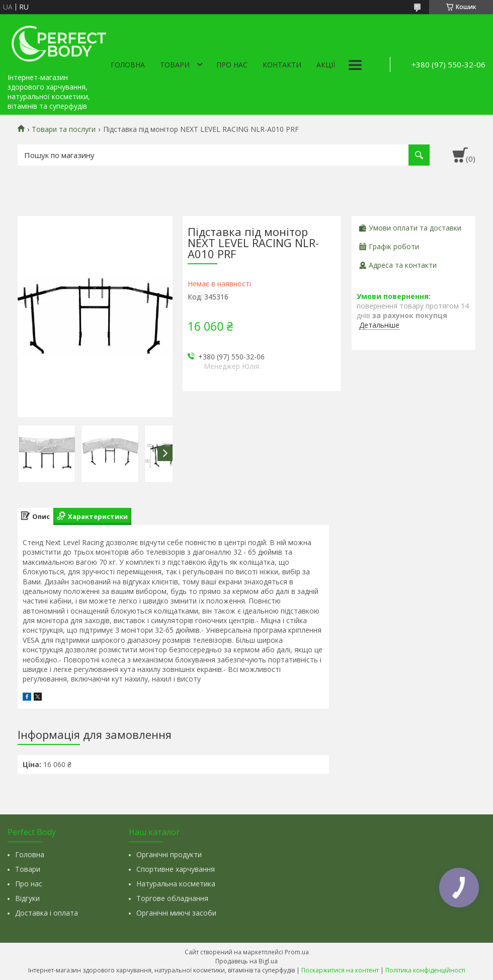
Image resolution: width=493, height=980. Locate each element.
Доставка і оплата (47, 913)
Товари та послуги (64, 129)
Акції (326, 65)
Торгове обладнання (172, 898)
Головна (128, 65)
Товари (175, 65)
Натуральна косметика (176, 884)
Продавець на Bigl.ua (247, 961)
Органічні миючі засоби (176, 913)
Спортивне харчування (176, 869)
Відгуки (27, 898)
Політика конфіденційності (425, 970)
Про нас (232, 65)
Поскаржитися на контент (340, 970)
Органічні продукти (169, 854)
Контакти (282, 65)
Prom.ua (297, 952)
